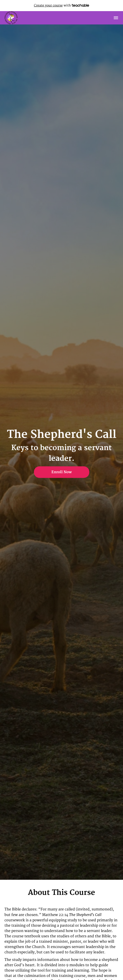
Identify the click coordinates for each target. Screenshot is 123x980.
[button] (116, 18)
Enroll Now (62, 472)
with (62, 5)
